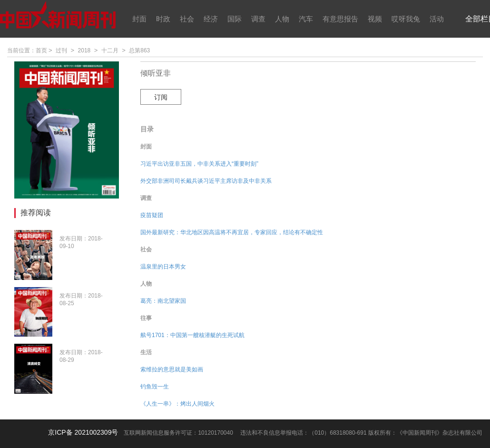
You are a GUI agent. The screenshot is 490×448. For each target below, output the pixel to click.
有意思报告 (340, 19)
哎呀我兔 (406, 19)
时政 (163, 19)
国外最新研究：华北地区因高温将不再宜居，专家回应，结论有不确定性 (232, 232)
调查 (258, 19)
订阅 (161, 97)
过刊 (61, 50)
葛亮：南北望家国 (163, 301)
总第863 (139, 50)
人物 (282, 19)
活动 (437, 19)
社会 (187, 19)
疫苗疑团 (152, 215)
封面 (139, 19)
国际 (235, 19)
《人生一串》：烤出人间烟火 (177, 404)
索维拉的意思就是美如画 (172, 369)
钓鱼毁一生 (155, 387)
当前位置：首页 (27, 50)
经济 (211, 19)
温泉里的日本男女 (163, 267)
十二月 (110, 50)
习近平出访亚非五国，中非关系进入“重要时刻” (199, 164)
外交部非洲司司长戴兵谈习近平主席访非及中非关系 (206, 181)
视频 (375, 19)
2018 (84, 50)
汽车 (306, 19)
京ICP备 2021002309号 (83, 432)
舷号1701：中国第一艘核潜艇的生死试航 (192, 335)
